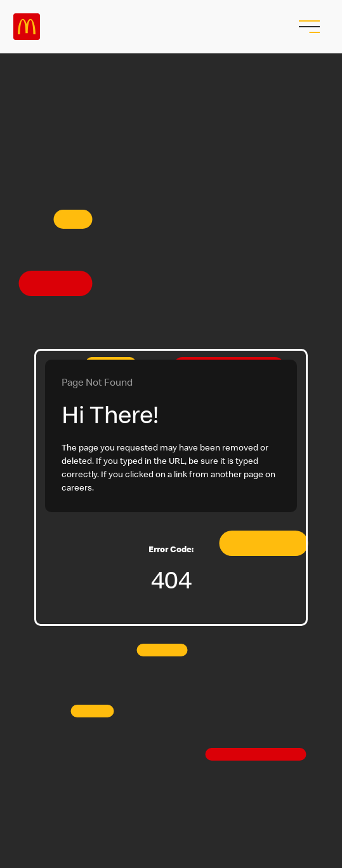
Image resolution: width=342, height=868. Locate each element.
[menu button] (308, 27)
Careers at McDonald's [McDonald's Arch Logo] (27, 27)
